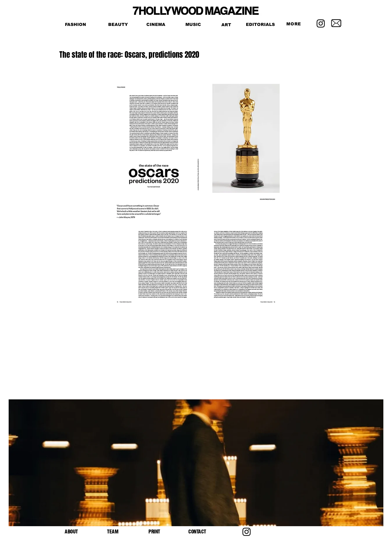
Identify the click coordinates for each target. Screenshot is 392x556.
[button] (294, 24)
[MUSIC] (193, 24)
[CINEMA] (156, 24)
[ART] (226, 25)
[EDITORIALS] (260, 24)
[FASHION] (76, 24)
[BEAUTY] (118, 24)
